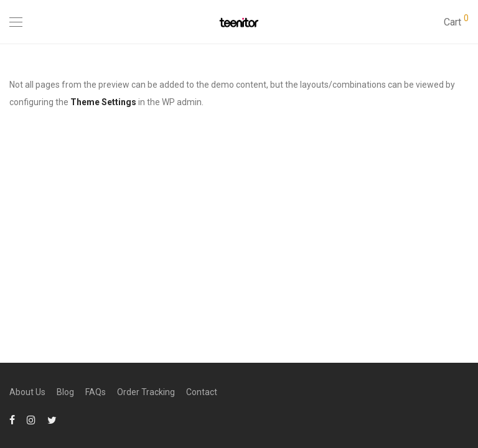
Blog (65, 392)
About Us (27, 392)
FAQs (96, 392)
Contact (202, 392)
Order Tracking (146, 392)
